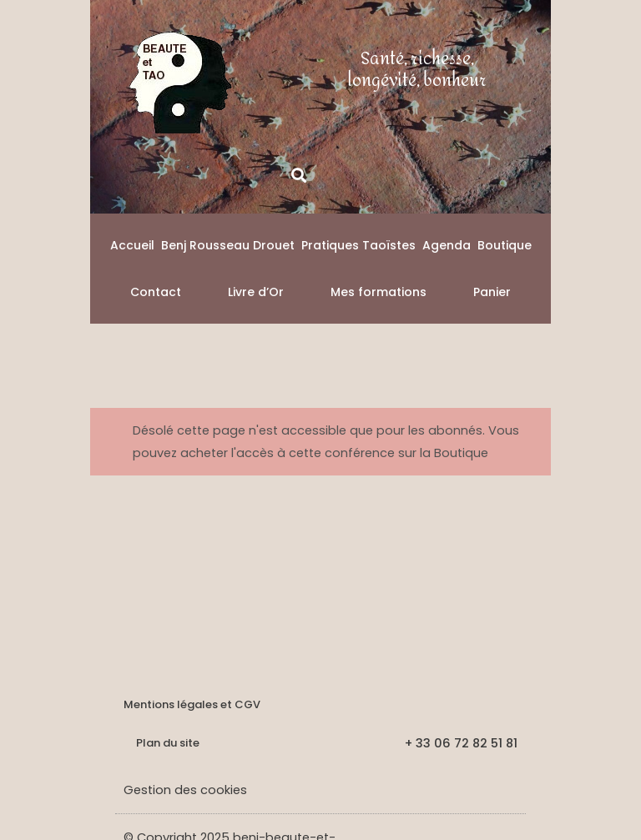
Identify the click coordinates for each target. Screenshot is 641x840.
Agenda (447, 245)
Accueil (132, 245)
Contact (156, 292)
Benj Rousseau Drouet (228, 245)
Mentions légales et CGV (192, 704)
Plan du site (168, 743)
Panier (492, 292)
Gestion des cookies (185, 790)
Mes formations (379, 292)
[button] (298, 175)
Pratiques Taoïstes (358, 245)
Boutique (505, 245)
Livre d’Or (256, 292)
